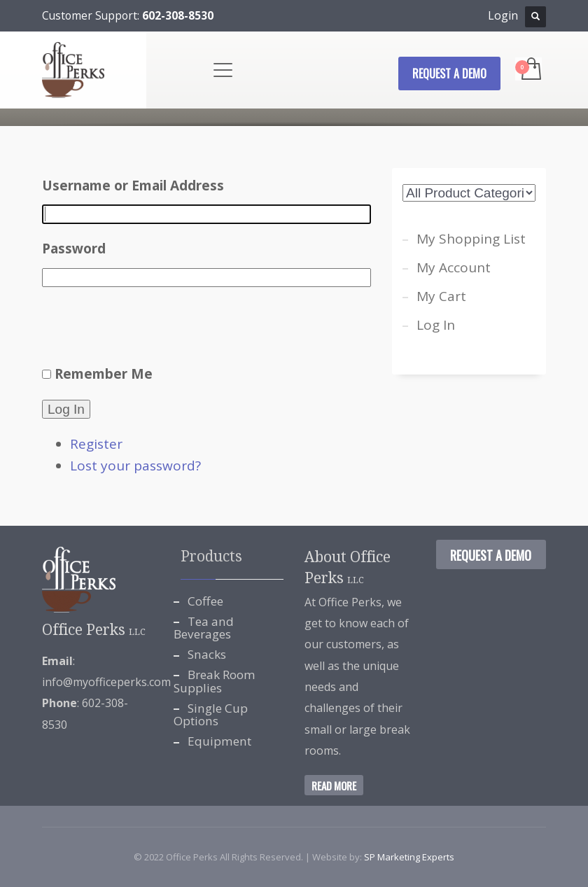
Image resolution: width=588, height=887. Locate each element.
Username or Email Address (133, 186)
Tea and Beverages (204, 628)
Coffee (205, 601)
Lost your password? (135, 466)
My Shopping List (471, 239)
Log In (66, 409)
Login (503, 15)
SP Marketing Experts (409, 857)
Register (96, 444)
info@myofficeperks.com (106, 682)
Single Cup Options (211, 715)
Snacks (207, 654)
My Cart (441, 296)
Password (74, 249)
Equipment (219, 741)
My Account (454, 267)
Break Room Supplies (215, 681)
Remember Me (104, 374)
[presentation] (148, 329)
